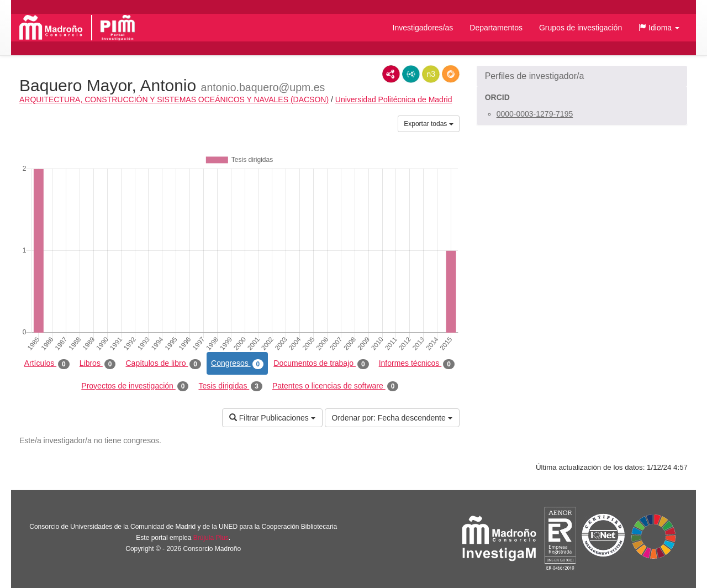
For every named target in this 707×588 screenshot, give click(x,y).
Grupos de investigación (581, 28)
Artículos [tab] (47, 364)
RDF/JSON (451, 74)
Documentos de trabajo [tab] (321, 364)
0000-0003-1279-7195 (535, 114)
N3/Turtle (431, 74)
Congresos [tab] (237, 364)
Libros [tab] (98, 364)
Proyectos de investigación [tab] (135, 386)
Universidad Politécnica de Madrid (394, 99)
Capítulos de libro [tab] (163, 364)
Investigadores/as (423, 28)
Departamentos (496, 28)
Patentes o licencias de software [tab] (335, 386)
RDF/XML (391, 74)
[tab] (582, 76)
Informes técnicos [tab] (417, 364)
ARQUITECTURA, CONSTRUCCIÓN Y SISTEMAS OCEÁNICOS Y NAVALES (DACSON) (174, 99)
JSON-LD (411, 74)
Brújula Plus (211, 538)
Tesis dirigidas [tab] (230, 386)
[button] (659, 28)
